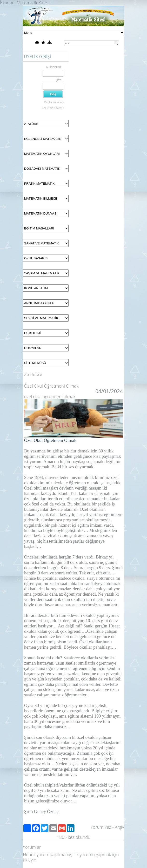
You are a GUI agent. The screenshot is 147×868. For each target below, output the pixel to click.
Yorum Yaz (101, 827)
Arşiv (119, 827)
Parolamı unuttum (54, 102)
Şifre (59, 80)
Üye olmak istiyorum (53, 108)
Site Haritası (33, 374)
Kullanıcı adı (54, 67)
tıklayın (30, 860)
